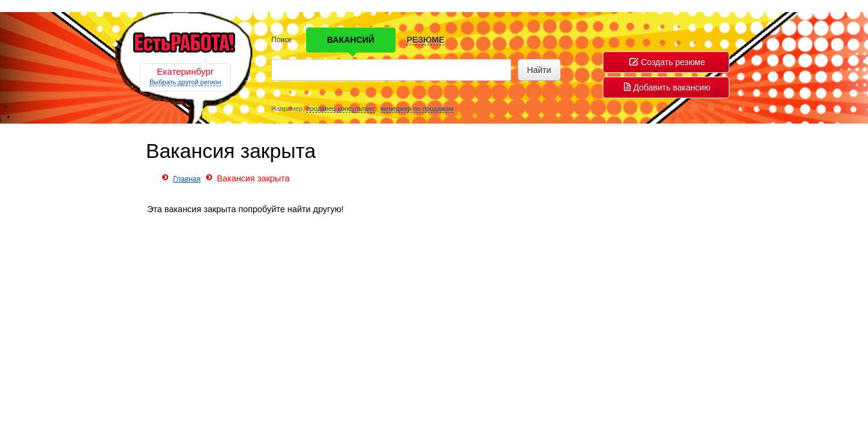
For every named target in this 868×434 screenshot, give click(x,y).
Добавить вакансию (667, 87)
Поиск (281, 40)
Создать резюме (667, 62)
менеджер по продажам (417, 108)
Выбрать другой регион (185, 82)
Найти (539, 70)
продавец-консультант (341, 108)
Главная (187, 179)
